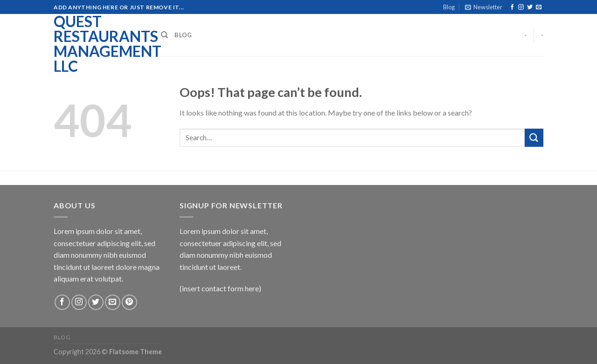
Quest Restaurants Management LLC (100, 44)
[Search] (164, 35)
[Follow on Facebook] (512, 7)
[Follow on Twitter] (530, 7)
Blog (449, 7)
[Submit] (534, 138)
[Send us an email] (539, 7)
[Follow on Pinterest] (129, 302)
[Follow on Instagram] (521, 7)
